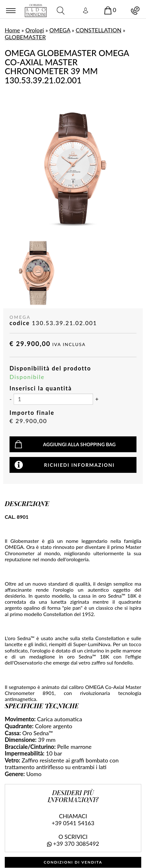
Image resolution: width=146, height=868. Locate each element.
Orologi (35, 30)
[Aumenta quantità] (97, 399)
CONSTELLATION (98, 30)
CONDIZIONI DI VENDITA (73, 862)
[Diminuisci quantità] (11, 399)
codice (20, 323)
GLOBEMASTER (25, 37)
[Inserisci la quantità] (53, 399)
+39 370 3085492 (76, 844)
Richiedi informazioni (80, 465)
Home (12, 30)
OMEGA (60, 30)
